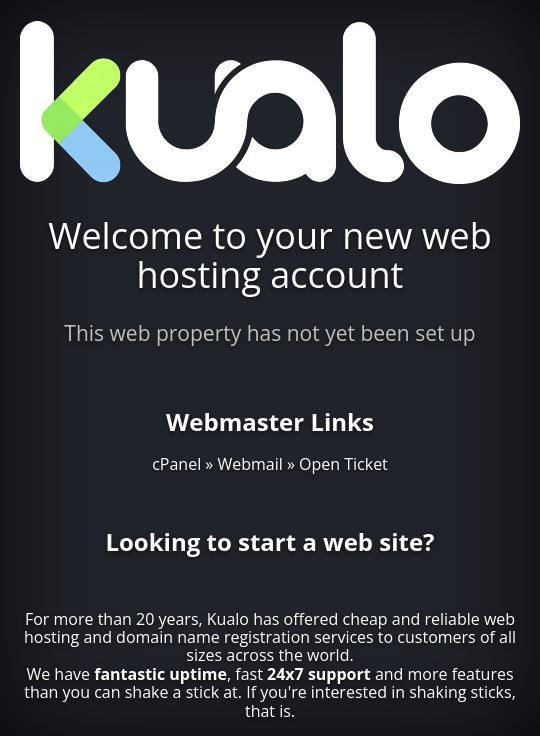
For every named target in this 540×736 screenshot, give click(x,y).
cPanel (176, 464)
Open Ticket (343, 464)
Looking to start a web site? (269, 541)
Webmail (249, 464)
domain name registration (213, 637)
